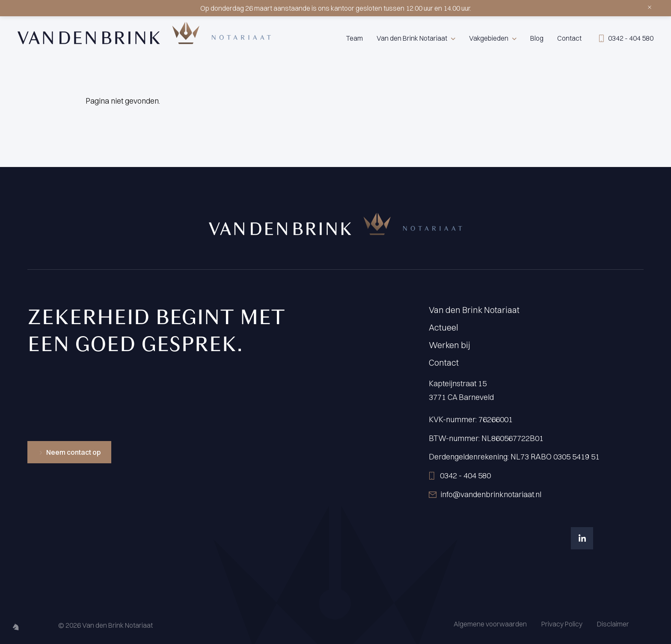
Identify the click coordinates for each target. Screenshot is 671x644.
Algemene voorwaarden (490, 624)
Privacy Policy (562, 624)
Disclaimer (613, 624)
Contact (569, 38)
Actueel (444, 327)
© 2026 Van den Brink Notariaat (105, 625)
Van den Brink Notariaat (412, 38)
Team (355, 38)
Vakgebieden (489, 38)
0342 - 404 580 (465, 476)
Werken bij (450, 345)
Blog (537, 38)
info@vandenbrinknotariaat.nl (491, 494)
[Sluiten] (648, 6)
